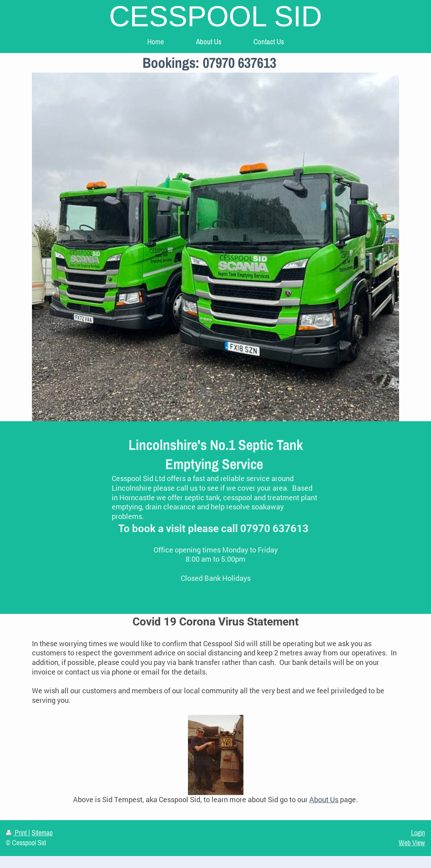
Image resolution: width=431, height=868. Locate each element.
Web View (412, 843)
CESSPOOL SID (215, 16)
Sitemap (42, 833)
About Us (324, 800)
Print (17, 833)
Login (418, 833)
